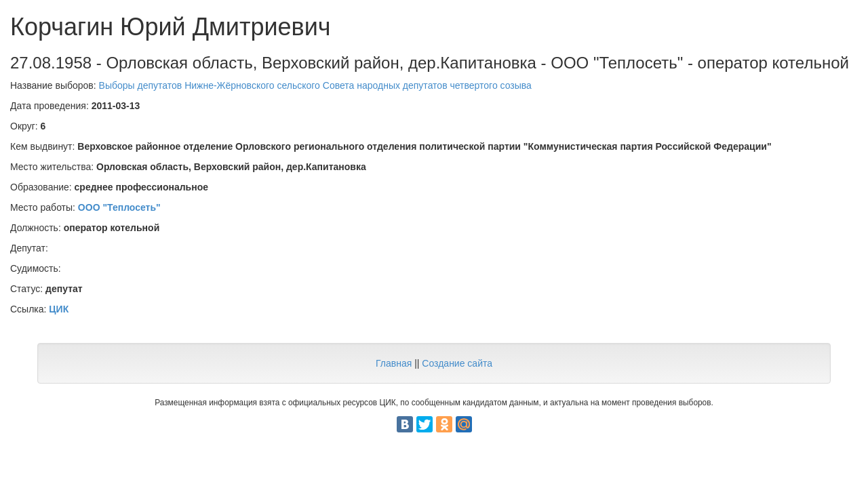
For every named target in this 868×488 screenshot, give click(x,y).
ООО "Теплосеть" (119, 207)
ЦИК (59, 309)
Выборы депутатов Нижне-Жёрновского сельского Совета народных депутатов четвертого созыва (315, 85)
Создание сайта (457, 363)
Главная (394, 363)
